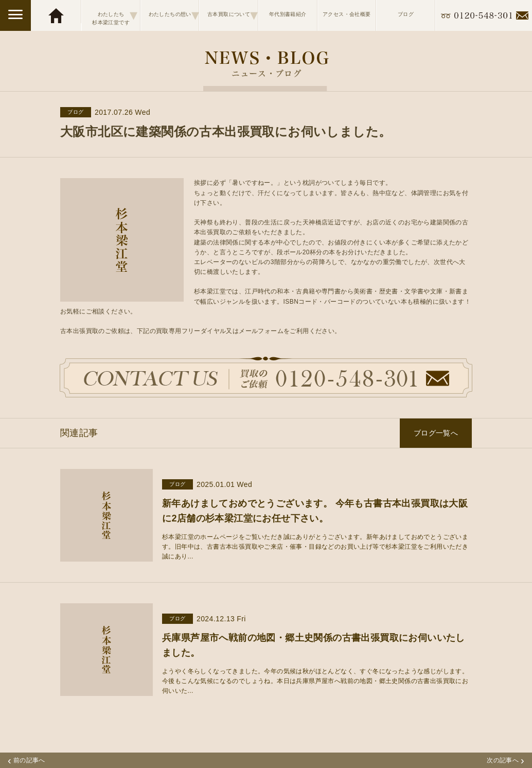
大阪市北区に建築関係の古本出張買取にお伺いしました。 (226, 132)
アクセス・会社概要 (347, 14)
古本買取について (233, 15)
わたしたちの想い (174, 15)
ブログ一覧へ (436, 433)
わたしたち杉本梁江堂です (115, 15)
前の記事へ (26, 760)
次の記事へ (506, 760)
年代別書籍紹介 (288, 14)
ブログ (406, 14)
